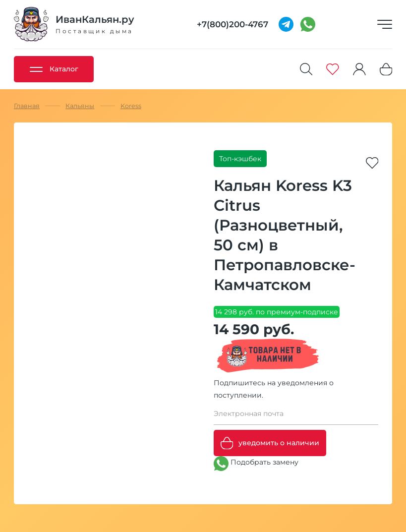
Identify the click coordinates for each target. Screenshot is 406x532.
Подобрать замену (256, 464)
